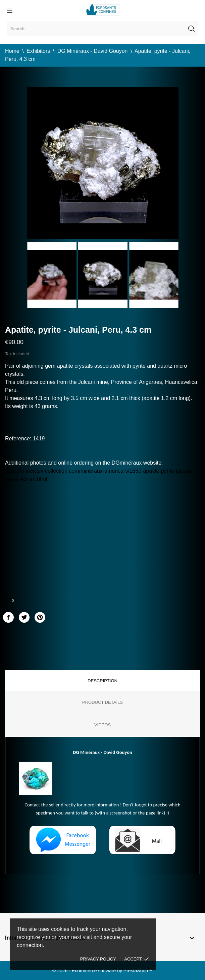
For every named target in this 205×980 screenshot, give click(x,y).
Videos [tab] (102, 725)
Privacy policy (98, 959)
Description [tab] (102, 681)
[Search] (102, 29)
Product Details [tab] (102, 702)
